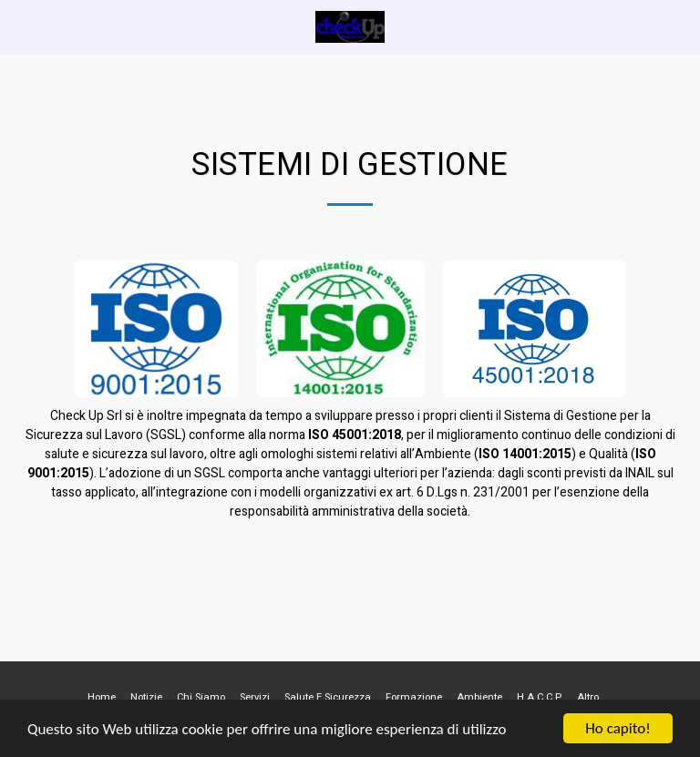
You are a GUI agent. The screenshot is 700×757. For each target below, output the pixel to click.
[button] (20, 26)
